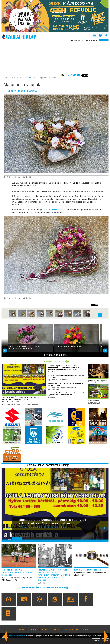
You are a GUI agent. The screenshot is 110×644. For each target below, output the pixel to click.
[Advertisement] (55, 58)
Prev (16, 534)
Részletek (96, 640)
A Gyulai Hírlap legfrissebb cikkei (44, 469)
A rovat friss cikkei (53, 361)
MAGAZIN (28, 78)
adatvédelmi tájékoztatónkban (15, 636)
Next (105, 534)
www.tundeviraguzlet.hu (58, 210)
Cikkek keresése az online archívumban (40, 594)
